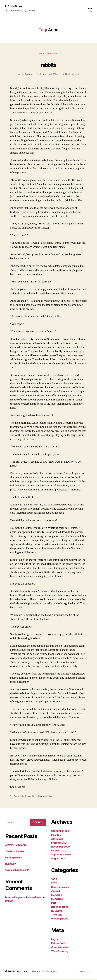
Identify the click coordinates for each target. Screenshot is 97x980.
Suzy (35, 797)
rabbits (48, 65)
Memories (57, 900)
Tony (51, 797)
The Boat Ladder (15, 852)
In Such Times (15, 7)
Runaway (11, 865)
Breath (9, 902)
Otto (22, 797)
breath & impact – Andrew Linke (23, 898)
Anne (17, 797)
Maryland (57, 896)
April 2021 (57, 840)
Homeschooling (60, 888)
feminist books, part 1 (17, 871)
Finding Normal (14, 859)
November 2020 (61, 848)
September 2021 (61, 832)
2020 (54, 884)
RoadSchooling (60, 908)
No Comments (73, 75)
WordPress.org (60, 952)
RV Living (57, 912)
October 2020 (59, 852)
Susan (29, 797)
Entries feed (58, 944)
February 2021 (59, 844)
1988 (41, 55)
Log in (55, 940)
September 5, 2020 (49, 75)
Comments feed (60, 948)
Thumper (43, 797)
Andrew (28, 75)
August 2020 (59, 860)
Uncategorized (60, 920)
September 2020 (61, 856)
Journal (56, 892)
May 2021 (57, 836)
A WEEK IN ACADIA (16, 846)
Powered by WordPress (46, 973)
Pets (54, 904)
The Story (52, 55)
